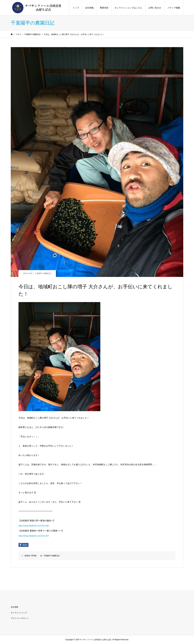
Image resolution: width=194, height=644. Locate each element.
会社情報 (89, 8)
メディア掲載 (174, 8)
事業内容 (104, 8)
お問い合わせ (155, 8)
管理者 (34, 556)
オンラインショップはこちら (128, 8)
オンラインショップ (19, 613)
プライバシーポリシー (20, 618)
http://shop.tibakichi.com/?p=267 (34, 536)
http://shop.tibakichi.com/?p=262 (34, 526)
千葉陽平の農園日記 (43, 273)
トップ (76, 8)
